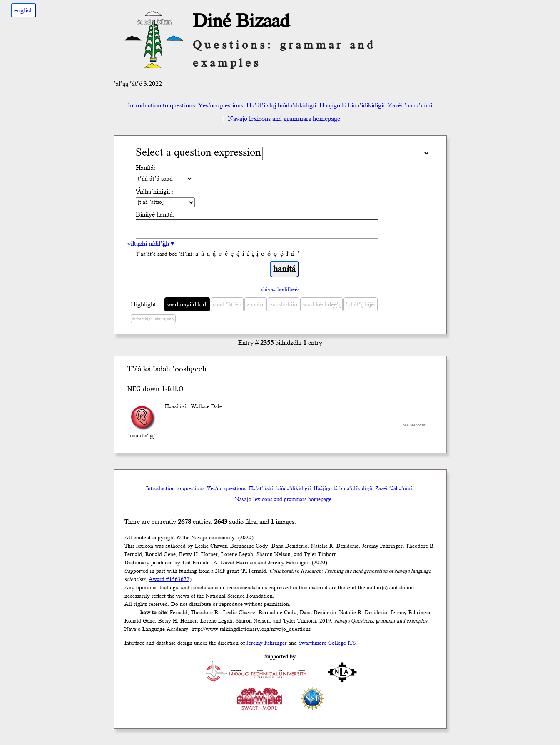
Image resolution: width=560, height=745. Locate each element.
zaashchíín (284, 304)
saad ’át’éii (227, 304)
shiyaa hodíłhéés (280, 289)
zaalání (256, 304)
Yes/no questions (221, 105)
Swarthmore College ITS (327, 643)
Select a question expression (198, 153)
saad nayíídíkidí (187, 304)
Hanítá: (146, 168)
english (24, 10)
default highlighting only (153, 319)
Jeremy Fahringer (267, 643)
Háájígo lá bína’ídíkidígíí (352, 105)
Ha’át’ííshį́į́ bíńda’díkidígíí (281, 105)
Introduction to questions (161, 105)
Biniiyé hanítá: (155, 214)
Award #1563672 (169, 579)
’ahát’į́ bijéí (361, 304)
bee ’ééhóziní (414, 425)
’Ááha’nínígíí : (154, 192)
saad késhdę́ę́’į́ (321, 304)
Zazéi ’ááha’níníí (410, 105)
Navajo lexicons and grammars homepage (280, 119)
